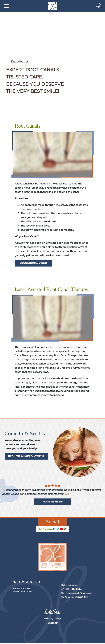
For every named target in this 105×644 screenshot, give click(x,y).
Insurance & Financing (78, 593)
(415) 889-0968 (73, 589)
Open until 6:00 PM (76, 597)
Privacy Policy (52, 619)
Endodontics (20, 61)
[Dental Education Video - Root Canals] (33, 263)
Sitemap (53, 623)
